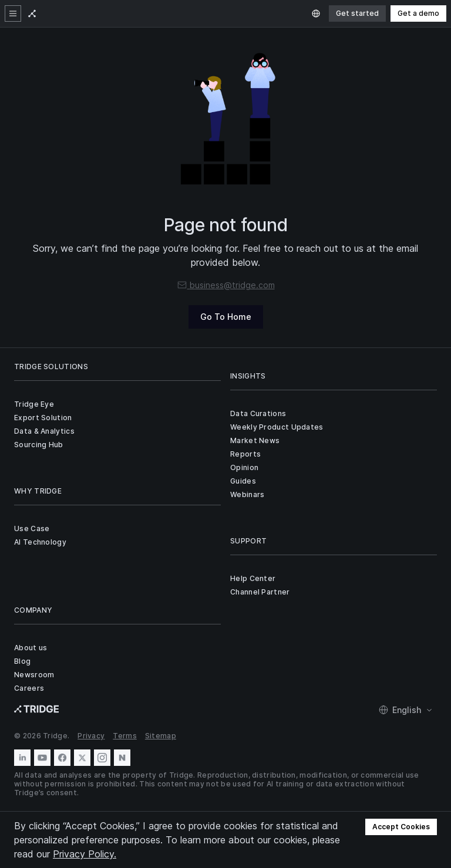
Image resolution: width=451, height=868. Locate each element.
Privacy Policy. (85, 854)
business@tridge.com (226, 285)
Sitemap (161, 736)
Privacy (91, 736)
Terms (125, 736)
